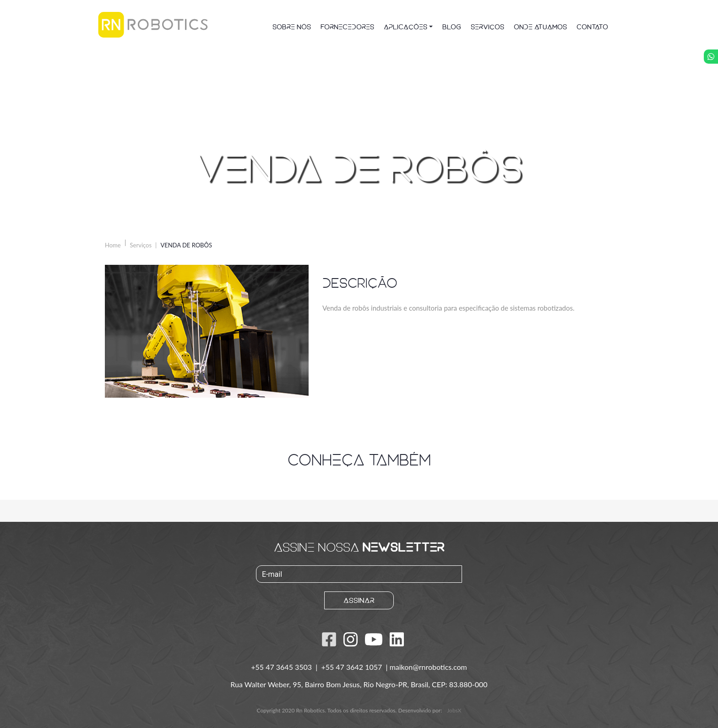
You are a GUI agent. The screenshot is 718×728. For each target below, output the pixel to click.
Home (113, 245)
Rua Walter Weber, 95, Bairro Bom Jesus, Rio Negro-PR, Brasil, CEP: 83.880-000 (359, 684)
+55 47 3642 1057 (352, 667)
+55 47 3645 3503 (282, 667)
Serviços (141, 245)
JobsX (454, 710)
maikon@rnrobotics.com (428, 667)
